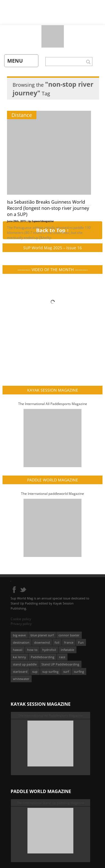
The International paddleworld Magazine (53, 494)
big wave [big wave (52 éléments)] (19, 635)
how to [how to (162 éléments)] (32, 650)
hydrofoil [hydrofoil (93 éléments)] (49, 650)
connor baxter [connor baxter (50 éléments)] (69, 635)
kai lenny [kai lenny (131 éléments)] (19, 657)
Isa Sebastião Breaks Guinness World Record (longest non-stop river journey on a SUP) (48, 208)
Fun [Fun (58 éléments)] (81, 642)
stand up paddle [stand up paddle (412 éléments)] (25, 664)
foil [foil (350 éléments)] (57, 642)
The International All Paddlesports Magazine (53, 404)
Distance (22, 115)
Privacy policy (21, 624)
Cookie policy (21, 619)
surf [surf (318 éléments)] (66, 671)
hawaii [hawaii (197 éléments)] (18, 650)
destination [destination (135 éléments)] (21, 642)
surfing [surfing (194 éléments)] (79, 671)
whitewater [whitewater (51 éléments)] (21, 679)
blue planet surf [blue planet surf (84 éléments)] (42, 635)
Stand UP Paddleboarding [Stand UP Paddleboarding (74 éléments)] (60, 664)
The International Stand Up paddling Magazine (50, 803)
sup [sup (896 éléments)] (35, 671)
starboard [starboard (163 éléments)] (20, 671)
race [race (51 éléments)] (62, 657)
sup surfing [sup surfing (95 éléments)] (50, 671)
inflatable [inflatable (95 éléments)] (67, 650)
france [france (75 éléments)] (69, 642)
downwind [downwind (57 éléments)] (42, 642)
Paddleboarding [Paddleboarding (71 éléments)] (43, 657)
